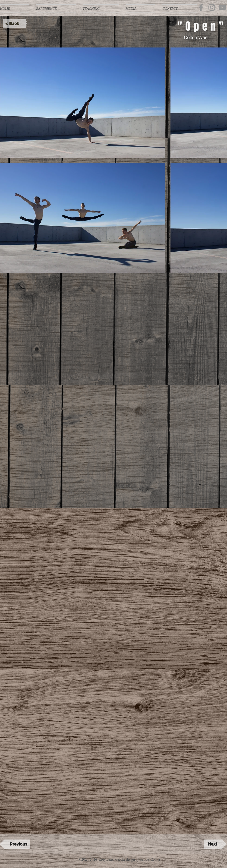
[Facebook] (201, 7)
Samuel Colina (150, 859)
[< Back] (14, 24)
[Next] (215, 844)
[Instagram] (212, 7)
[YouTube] (222, 7)
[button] (56, 9)
